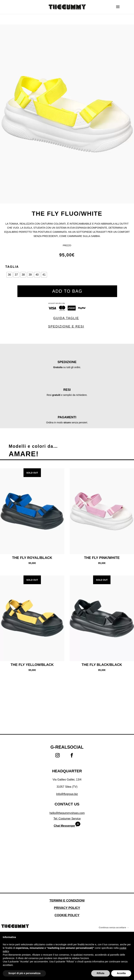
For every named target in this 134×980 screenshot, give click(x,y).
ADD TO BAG (67, 291)
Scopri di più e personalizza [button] (24, 973)
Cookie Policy (67, 915)
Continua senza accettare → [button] (114, 927)
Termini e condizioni (67, 901)
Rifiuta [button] (101, 973)
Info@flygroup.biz (67, 794)
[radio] (9, 275)
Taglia (12, 267)
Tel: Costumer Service (67, 819)
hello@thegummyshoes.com (67, 813)
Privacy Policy (67, 908)
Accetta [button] (121, 973)
